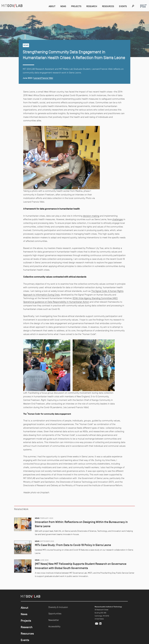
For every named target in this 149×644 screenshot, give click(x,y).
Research (92, 6)
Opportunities (55, 614)
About (52, 6)
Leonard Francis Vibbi (43, 78)
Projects (76, 6)
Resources (108, 6)
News (63, 6)
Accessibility (54, 626)
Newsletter (54, 620)
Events (123, 6)
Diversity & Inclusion (58, 607)
